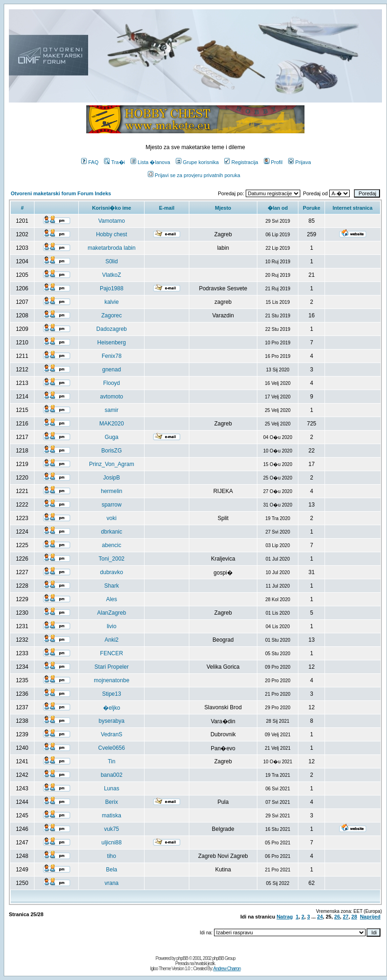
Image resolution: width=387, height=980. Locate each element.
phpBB (182, 958)
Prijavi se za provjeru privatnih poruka (194, 175)
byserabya (112, 721)
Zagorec (111, 315)
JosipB (111, 478)
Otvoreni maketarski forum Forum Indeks (61, 193)
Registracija (241, 162)
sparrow (112, 505)
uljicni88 (112, 843)
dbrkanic (112, 532)
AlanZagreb (111, 613)
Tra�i (114, 162)
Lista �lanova (150, 162)
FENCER (112, 653)
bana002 (112, 775)
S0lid (112, 261)
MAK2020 (112, 424)
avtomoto (112, 397)
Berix (112, 802)
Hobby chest (112, 234)
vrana (111, 883)
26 (337, 917)
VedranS (111, 734)
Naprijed (370, 917)
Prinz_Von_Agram (112, 464)
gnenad (111, 370)
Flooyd (111, 383)
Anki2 (111, 640)
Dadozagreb (112, 329)
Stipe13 (112, 694)
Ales (112, 599)
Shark (112, 586)
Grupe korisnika (197, 162)
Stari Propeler (112, 667)
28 (354, 917)
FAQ (90, 162)
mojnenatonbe (111, 680)
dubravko (112, 572)
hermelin (111, 491)
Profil (273, 162)
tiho (112, 856)
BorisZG (111, 451)
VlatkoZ (112, 275)
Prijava (300, 162)
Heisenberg (112, 343)
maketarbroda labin (112, 248)
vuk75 (111, 829)
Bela (111, 870)
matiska (112, 816)
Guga (112, 437)
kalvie (112, 302)
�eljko (112, 708)
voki (112, 518)
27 (346, 917)
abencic (112, 545)
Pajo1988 (112, 288)
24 (320, 917)
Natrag (285, 917)
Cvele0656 (112, 748)
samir (112, 410)
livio (112, 626)
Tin (111, 761)
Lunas (112, 788)
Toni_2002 (112, 559)
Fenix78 (112, 356)
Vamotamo (112, 221)
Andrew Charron (227, 969)
